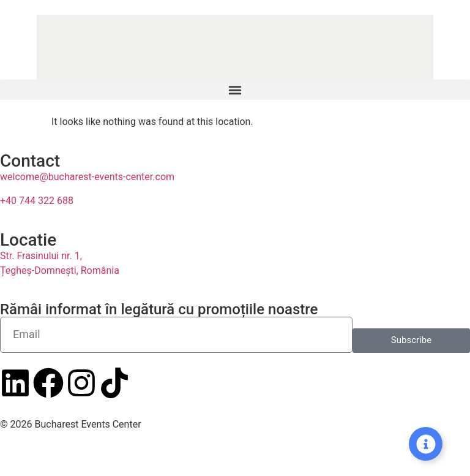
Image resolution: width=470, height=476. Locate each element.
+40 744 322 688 (37, 201)
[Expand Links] (426, 444)
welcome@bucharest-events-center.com (87, 177)
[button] (235, 90)
